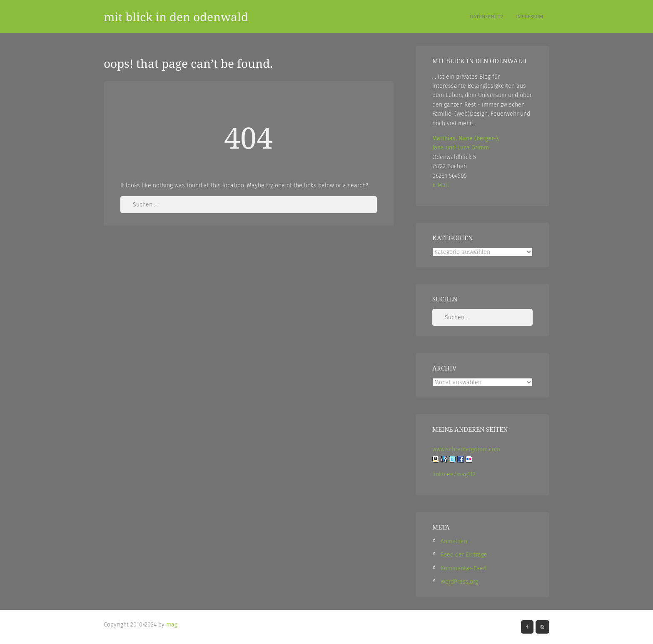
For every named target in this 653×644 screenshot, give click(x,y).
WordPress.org (459, 582)
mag (172, 625)
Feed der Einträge (464, 555)
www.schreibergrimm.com (466, 449)
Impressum (530, 16)
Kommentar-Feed (464, 568)
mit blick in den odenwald (176, 17)
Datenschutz (487, 16)
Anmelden (454, 541)
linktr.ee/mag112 (454, 474)
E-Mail (441, 185)
